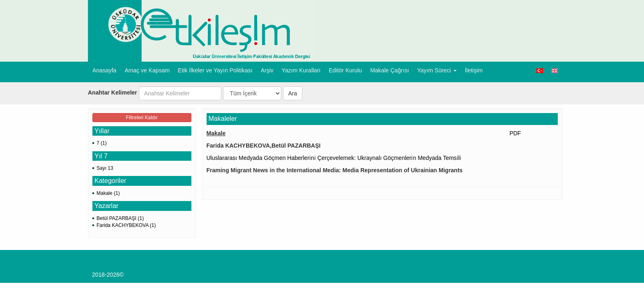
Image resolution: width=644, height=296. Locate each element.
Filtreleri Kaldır (142, 118)
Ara (293, 93)
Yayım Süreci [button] (437, 70)
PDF (515, 133)
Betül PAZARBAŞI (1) (120, 218)
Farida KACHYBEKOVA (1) (126, 225)
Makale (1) (108, 193)
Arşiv (267, 70)
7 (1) (102, 143)
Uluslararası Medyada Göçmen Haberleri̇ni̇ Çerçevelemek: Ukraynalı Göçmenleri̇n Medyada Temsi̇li (335, 158)
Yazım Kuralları (301, 70)
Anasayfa (104, 70)
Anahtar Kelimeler (113, 92)
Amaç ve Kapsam (147, 70)
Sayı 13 (105, 168)
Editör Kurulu (345, 70)
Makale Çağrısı (389, 70)
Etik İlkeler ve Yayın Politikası (215, 70)
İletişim (474, 70)
